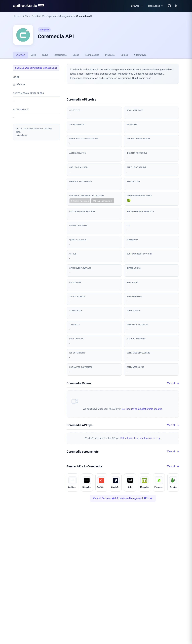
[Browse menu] (137, 6)
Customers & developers (29, 93)
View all (173, 383)
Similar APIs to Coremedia (84, 466)
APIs (25, 16)
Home (16, 16)
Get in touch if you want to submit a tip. (141, 438)
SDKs (45, 55)
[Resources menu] (156, 6)
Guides (124, 55)
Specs (76, 55)
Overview (21, 55)
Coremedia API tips (80, 425)
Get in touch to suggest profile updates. (142, 409)
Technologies (92, 55)
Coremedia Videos (79, 383)
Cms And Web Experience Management (52, 16)
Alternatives (140, 55)
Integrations (60, 55)
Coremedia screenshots (83, 452)
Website (19, 84)
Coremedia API (84, 16)
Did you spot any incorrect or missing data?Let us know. (34, 132)
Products (110, 55)
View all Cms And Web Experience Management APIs (123, 498)
